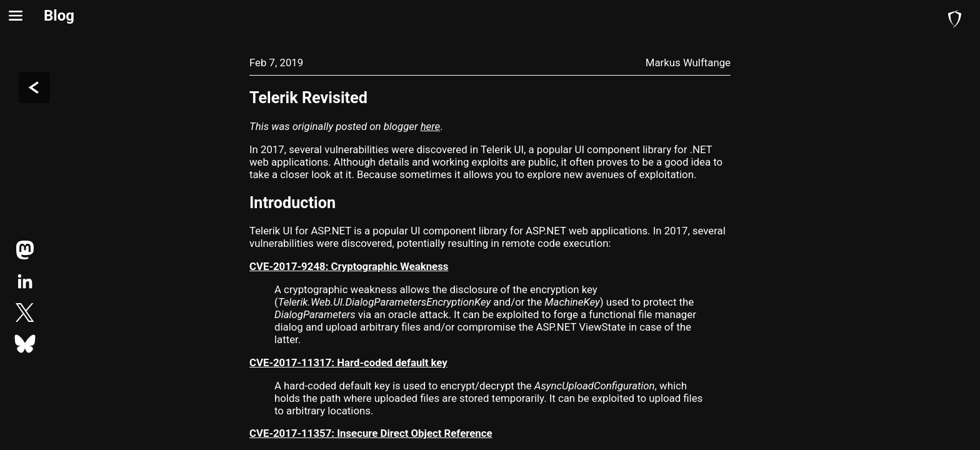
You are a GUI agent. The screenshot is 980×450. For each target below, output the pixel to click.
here (431, 126)
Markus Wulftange (688, 62)
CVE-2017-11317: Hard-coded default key (348, 362)
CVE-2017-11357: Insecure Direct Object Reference (371, 433)
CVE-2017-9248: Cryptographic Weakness (349, 266)
